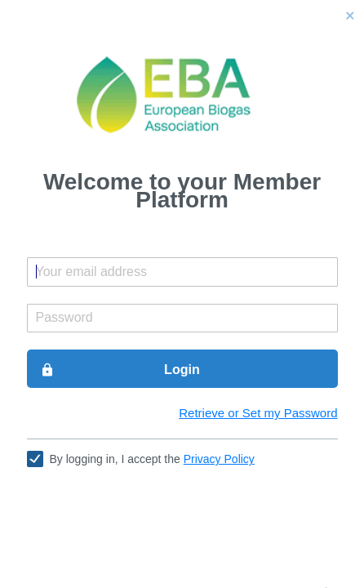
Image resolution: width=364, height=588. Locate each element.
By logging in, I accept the (152, 459)
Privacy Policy (219, 459)
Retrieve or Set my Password (258, 413)
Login (120, 370)
